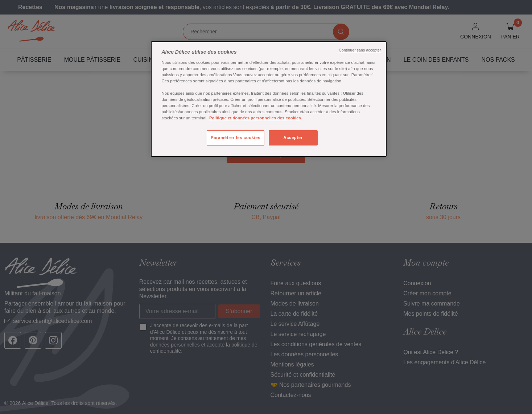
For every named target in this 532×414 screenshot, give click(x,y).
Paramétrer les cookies (236, 138)
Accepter (293, 138)
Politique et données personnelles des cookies (255, 118)
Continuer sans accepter (360, 50)
